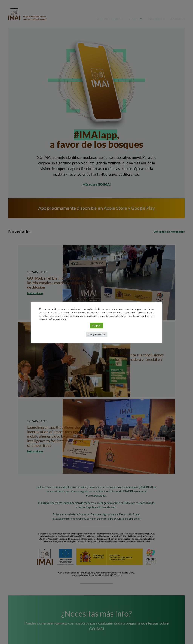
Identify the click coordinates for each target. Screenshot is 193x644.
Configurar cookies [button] (97, 335)
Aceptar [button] (96, 326)
